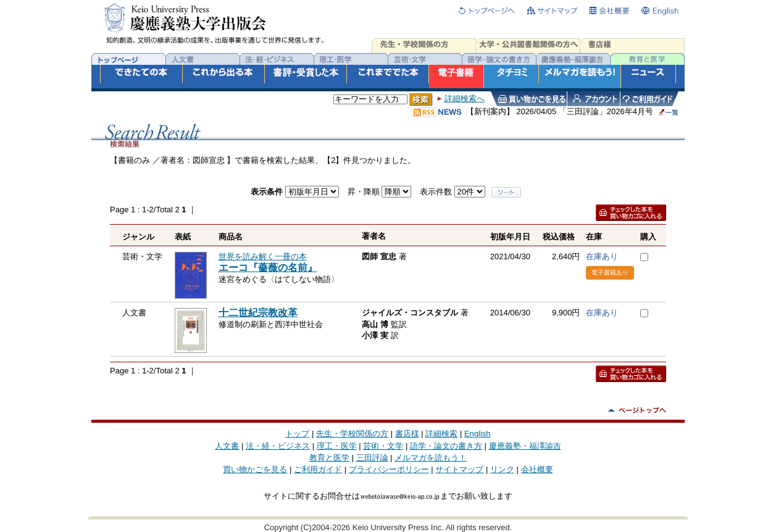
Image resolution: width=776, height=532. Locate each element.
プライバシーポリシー (389, 469)
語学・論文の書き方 (446, 446)
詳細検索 (441, 434)
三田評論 (372, 458)
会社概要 (537, 469)
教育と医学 (329, 458)
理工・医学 (337, 446)
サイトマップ (459, 469)
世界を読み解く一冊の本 (263, 256)
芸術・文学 (383, 446)
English (478, 434)
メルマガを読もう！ (431, 458)
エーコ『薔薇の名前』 (268, 268)
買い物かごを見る (255, 469)
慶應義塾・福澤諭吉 (525, 446)
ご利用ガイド (318, 469)
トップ (297, 434)
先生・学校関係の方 (352, 434)
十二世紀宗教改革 (258, 313)
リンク (502, 469)
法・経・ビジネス (278, 446)
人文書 (227, 446)
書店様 (407, 434)
